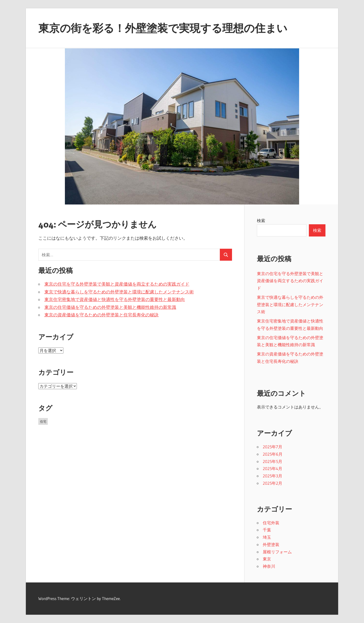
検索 (261, 220)
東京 (267, 559)
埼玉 (267, 537)
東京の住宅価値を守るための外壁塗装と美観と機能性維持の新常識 (110, 307)
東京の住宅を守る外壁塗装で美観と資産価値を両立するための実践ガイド (117, 284)
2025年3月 (273, 476)
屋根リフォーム (277, 552)
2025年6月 (273, 454)
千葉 (267, 530)
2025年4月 (273, 468)
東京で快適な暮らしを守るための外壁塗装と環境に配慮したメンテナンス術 (119, 292)
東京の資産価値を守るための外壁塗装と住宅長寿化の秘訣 (101, 315)
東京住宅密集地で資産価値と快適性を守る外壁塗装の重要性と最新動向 (115, 300)
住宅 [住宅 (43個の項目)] (43, 421)
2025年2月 (273, 483)
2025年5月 (273, 461)
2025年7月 (273, 447)
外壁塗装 (271, 544)
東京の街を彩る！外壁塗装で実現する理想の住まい (163, 28)
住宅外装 (271, 523)
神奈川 (269, 566)
